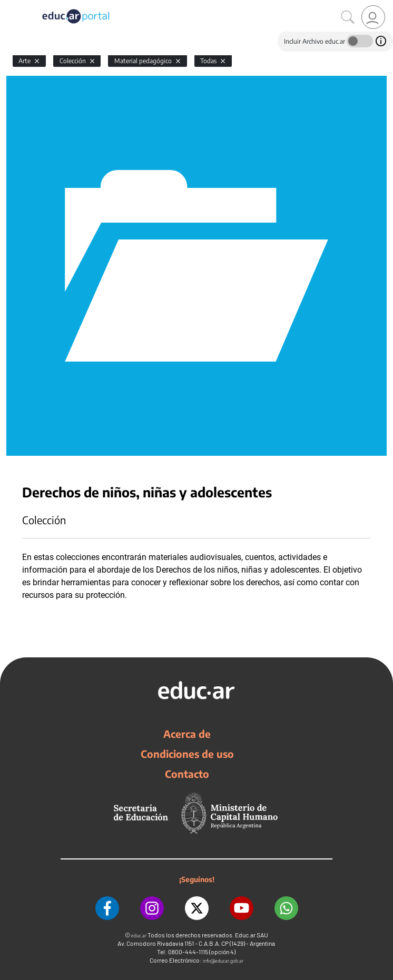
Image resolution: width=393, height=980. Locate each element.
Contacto (187, 774)
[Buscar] (348, 17)
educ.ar (139, 936)
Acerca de (187, 734)
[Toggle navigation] (9, 6)
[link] (373, 17)
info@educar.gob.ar (223, 961)
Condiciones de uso (187, 754)
